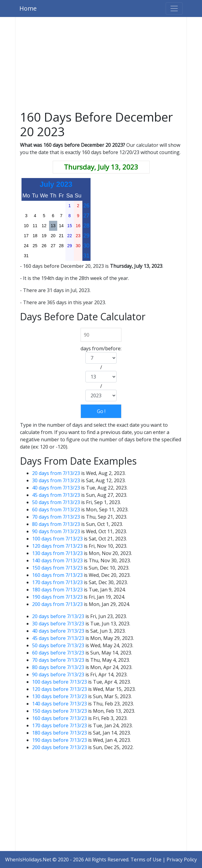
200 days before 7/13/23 (60, 747)
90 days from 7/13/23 (56, 531)
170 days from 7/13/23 (57, 582)
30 (86, 246)
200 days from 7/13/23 (57, 604)
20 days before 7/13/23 (58, 616)
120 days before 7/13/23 (60, 689)
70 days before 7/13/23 (58, 660)
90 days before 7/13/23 (58, 675)
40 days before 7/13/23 (58, 631)
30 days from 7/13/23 (56, 480)
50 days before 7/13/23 (58, 645)
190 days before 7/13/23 (60, 740)
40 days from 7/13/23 (56, 488)
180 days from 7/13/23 (57, 590)
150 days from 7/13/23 (57, 568)
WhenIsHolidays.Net (28, 860)
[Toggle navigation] (174, 8)
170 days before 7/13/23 (60, 725)
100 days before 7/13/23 (60, 682)
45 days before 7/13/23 (58, 638)
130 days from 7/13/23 (57, 553)
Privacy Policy (182, 860)
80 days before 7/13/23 (58, 667)
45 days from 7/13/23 (56, 495)
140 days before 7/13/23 (60, 704)
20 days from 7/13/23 (56, 473)
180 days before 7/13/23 (60, 733)
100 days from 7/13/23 (57, 539)
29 (86, 236)
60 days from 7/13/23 (56, 510)
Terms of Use (146, 860)
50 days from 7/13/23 (56, 502)
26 (86, 206)
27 (86, 216)
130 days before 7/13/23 (60, 696)
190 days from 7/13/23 (57, 597)
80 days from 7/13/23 (56, 524)
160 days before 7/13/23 (60, 718)
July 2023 (56, 184)
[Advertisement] (101, 65)
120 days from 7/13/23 (57, 546)
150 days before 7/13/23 (60, 711)
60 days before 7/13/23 (58, 653)
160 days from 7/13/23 (57, 575)
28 (86, 226)
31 (86, 256)
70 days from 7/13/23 (56, 517)
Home (28, 8)
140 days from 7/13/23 (57, 560)
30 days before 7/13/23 (58, 624)
